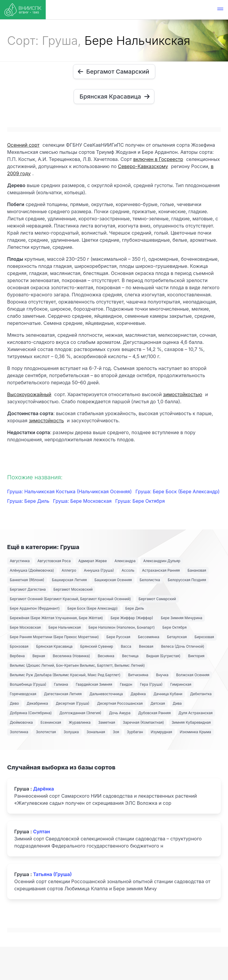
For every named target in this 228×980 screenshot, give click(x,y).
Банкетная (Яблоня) (27, 580)
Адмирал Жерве (93, 561)
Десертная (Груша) (73, 703)
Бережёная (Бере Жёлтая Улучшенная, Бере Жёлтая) (56, 618)
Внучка (162, 675)
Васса (126, 646)
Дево (14, 703)
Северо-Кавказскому (143, 166)
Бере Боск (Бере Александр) (92, 608)
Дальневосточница (106, 694)
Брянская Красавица (54, 646)
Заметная (107, 722)
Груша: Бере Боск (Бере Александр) (178, 491)
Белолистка (150, 580)
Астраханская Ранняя (161, 570)
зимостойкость (46, 421)
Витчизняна (138, 675)
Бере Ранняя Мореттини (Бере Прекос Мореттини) (54, 637)
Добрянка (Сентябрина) (31, 713)
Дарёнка (138, 694)
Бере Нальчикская (65, 627)
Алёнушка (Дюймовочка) (32, 570)
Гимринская (181, 684)
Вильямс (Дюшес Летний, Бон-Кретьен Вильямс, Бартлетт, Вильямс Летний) (77, 665)
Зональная (96, 732)
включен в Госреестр (158, 159)
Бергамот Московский (73, 589)
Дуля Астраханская (195, 713)
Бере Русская (118, 637)
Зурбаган (135, 732)
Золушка (71, 732)
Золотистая (46, 732)
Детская (158, 703)
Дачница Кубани (168, 694)
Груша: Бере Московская (83, 501)
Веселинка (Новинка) (71, 656)
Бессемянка (149, 637)
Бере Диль (135, 608)
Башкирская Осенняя (113, 580)
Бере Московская (25, 627)
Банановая (197, 570)
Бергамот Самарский (157, 599)
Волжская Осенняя (193, 675)
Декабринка (37, 703)
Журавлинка (80, 722)
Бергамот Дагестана (28, 589)
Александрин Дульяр (162, 561)
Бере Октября (175, 627)
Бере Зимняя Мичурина (182, 618)
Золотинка (19, 732)
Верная (39, 656)
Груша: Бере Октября (140, 501)
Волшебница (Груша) (28, 684)
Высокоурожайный (29, 394)
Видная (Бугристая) (163, 656)
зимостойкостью (183, 394)
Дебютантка (201, 694)
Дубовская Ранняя (154, 713)
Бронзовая (19, 646)
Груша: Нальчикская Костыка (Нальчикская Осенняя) (70, 491)
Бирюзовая (204, 637)
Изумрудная (161, 732)
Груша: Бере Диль (29, 501)
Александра (125, 561)
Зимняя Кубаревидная (191, 722)
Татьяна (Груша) (52, 874)
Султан (41, 832)
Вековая (146, 646)
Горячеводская (23, 694)
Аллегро (69, 570)
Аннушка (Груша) (99, 570)
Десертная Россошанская (120, 703)
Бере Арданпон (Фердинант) (35, 608)
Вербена (17, 656)
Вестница (130, 656)
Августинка (20, 561)
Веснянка (106, 656)
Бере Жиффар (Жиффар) (132, 618)
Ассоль (128, 570)
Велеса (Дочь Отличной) (183, 646)
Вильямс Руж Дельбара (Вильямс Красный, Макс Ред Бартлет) (65, 675)
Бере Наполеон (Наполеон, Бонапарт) (122, 627)
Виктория (196, 656)
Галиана (61, 684)
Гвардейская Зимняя (94, 684)
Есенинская (51, 722)
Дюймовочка (21, 722)
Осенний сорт (23, 145)
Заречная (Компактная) (143, 722)
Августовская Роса (54, 561)
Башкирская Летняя (69, 580)
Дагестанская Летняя (63, 694)
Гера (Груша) (151, 684)
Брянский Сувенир (97, 646)
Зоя (116, 732)
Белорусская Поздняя (187, 580)
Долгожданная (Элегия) (80, 713)
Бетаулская (177, 637)
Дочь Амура (120, 713)
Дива (177, 703)
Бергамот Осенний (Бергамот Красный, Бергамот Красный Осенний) (70, 599)
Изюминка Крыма (195, 732)
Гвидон (126, 684)
